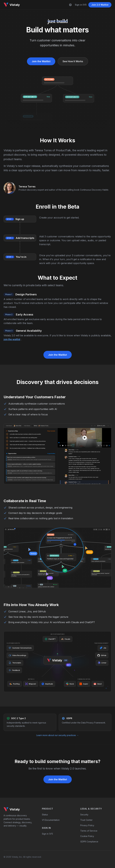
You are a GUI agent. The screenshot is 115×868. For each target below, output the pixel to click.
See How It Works (73, 61)
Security (84, 815)
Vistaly (12, 5)
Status (45, 815)
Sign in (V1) (81, 5)
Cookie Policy (87, 836)
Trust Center (86, 820)
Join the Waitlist (41, 61)
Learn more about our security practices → (57, 735)
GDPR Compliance (89, 842)
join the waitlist (12, 339)
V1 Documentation (51, 820)
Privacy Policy (87, 825)
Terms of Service (89, 831)
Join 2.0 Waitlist (100, 5)
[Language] (70, 5)
